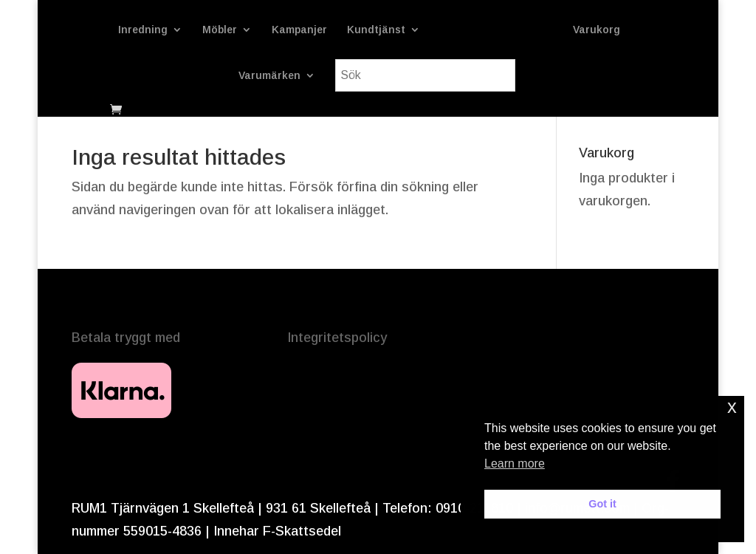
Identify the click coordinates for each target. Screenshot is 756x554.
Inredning (143, 30)
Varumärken (269, 76)
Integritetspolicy (337, 338)
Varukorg (597, 30)
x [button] (732, 407)
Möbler (220, 30)
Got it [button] (602, 504)
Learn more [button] (515, 464)
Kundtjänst (376, 30)
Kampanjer (299, 30)
